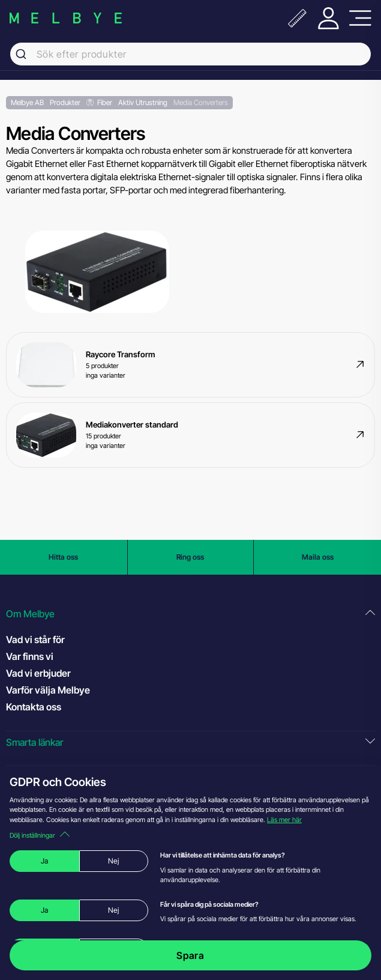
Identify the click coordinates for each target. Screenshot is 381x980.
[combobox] (190, 54)
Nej (113, 861)
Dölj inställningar (40, 835)
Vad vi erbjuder (38, 673)
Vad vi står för (35, 640)
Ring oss (190, 557)
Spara (190, 955)
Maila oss (318, 557)
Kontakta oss (34, 707)
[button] (190, 614)
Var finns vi (30, 656)
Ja (44, 861)
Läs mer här (284, 820)
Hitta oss (63, 557)
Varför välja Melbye (48, 690)
